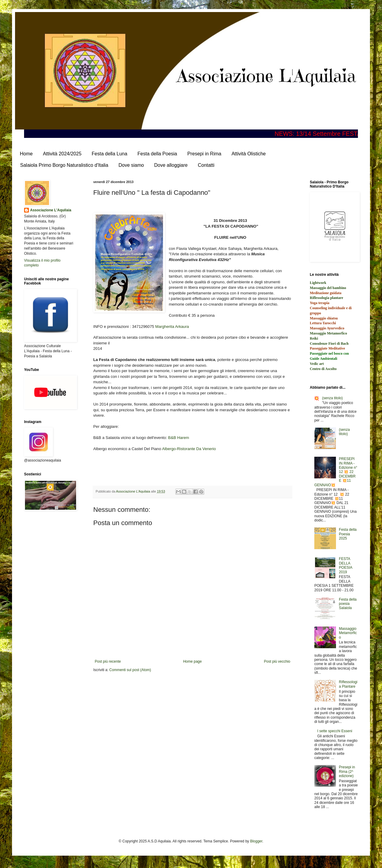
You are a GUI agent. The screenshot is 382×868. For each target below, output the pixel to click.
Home (26, 154)
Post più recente (108, 661)
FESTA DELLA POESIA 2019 (346, 565)
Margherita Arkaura (172, 327)
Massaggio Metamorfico (348, 633)
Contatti (206, 165)
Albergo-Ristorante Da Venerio (189, 449)
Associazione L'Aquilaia (51, 210)
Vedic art (317, 364)
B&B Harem (179, 438)
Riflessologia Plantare (348, 684)
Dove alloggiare (171, 165)
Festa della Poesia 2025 (348, 534)
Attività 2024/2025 (62, 154)
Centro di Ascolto (323, 369)
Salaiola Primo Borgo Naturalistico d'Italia (64, 165)
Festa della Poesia (157, 154)
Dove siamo (131, 165)
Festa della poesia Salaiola (348, 604)
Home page (193, 661)
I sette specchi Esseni (335, 731)
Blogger (256, 841)
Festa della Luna (109, 154)
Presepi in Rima (204, 154)
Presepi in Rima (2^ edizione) (347, 772)
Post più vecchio (277, 661)
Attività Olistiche (249, 154)
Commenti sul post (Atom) (130, 670)
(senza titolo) (333, 398)
